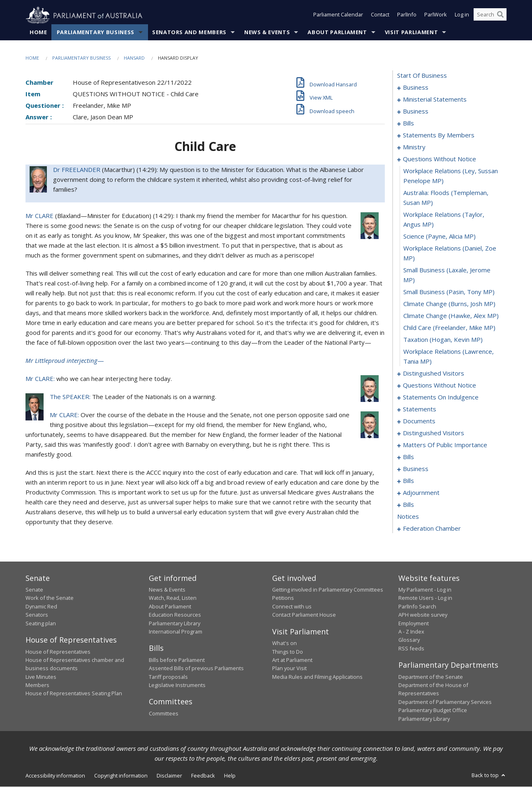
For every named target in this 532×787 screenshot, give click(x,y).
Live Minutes (41, 677)
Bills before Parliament (177, 660)
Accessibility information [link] (55, 776)
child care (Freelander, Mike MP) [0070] (449, 328)
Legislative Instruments (177, 685)
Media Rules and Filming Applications (317, 677)
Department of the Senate (431, 677)
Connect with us (292, 607)
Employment (414, 623)
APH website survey (423, 615)
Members (37, 685)
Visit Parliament (411, 33)
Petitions (283, 598)
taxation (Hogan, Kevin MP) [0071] (443, 340)
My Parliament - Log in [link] (425, 590)
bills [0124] (408, 481)
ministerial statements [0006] (435, 100)
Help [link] (230, 776)
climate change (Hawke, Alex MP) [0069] (451, 316)
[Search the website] (490, 16)
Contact (380, 16)
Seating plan (41, 623)
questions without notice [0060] (439, 159)
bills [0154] (408, 505)
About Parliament (337, 33)
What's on (285, 643)
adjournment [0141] (421, 493)
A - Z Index (411, 632)
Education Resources (175, 615)
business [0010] (416, 111)
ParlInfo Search (417, 607)
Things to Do (288, 652)
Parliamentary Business (96, 33)
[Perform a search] (500, 16)
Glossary (409, 640)
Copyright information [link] (121, 776)
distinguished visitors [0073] (434, 374)
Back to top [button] (489, 775)
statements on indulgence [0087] (441, 397)
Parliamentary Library (175, 623)
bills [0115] (408, 457)
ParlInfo (407, 16)
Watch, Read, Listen (173, 598)
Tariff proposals (168, 677)
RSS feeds (411, 648)
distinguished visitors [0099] (434, 433)
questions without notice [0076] (439, 385)
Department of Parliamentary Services (445, 702)
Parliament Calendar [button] (338, 16)
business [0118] (416, 469)
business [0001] (416, 88)
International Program (176, 632)
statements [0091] (420, 409)
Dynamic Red (41, 607)
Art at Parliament (292, 660)
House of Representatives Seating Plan (74, 694)
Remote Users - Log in (425, 598)
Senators (37, 615)
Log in (462, 16)
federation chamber (432, 529)
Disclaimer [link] (169, 776)
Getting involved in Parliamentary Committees (328, 590)
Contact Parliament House (304, 615)
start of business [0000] (422, 76)
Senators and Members (189, 33)
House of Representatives (58, 652)
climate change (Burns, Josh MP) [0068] (449, 304)
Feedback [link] (203, 776)
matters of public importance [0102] (445, 445)
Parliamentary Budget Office (433, 710)
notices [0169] (408, 517)
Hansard (134, 58)
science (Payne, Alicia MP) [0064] (439, 237)
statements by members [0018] (439, 135)
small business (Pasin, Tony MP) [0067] (449, 292)
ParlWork (436, 16)
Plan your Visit (289, 669)
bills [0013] (408, 123)
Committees (164, 714)
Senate (34, 590)
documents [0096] (419, 421)
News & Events (267, 33)
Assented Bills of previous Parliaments (196, 669)
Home (38, 33)
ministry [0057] (414, 147)
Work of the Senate (50, 598)
